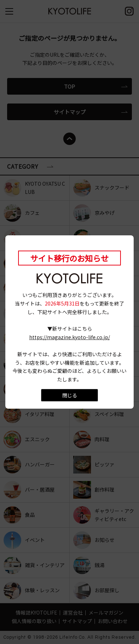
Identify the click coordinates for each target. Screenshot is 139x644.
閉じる (70, 395)
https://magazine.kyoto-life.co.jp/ (69, 337)
